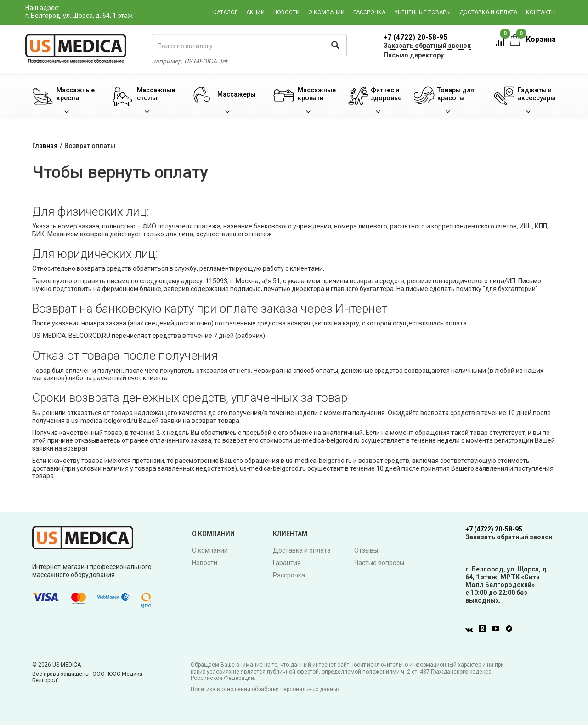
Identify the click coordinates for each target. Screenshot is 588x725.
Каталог (225, 12)
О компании (326, 12)
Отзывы (366, 550)
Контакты (541, 12)
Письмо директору (414, 55)
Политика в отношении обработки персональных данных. (266, 689)
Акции (255, 12)
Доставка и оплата (488, 12)
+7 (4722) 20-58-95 (416, 37)
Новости (286, 12)
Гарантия (287, 563)
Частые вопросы (379, 563)
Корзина (533, 39)
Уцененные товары (422, 12)
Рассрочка (369, 12)
